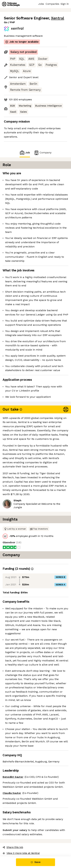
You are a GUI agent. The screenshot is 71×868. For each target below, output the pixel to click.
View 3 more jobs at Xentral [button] (21, 853)
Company (43, 153)
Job (25, 153)
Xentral (58, 18)
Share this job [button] (13, 847)
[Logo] (11, 4)
